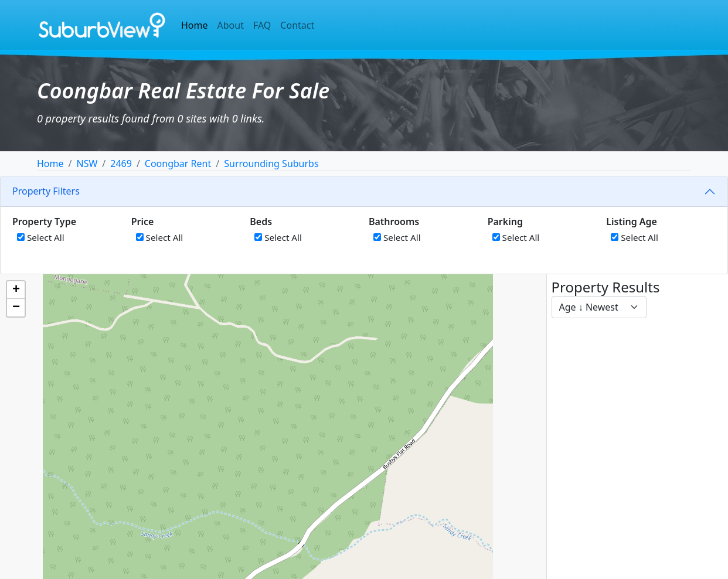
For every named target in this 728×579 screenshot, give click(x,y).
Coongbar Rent (178, 164)
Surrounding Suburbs (271, 164)
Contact (297, 25)
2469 (121, 164)
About (231, 25)
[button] (16, 290)
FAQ (262, 25)
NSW (87, 164)
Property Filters (46, 191)
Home (195, 25)
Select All (41, 237)
